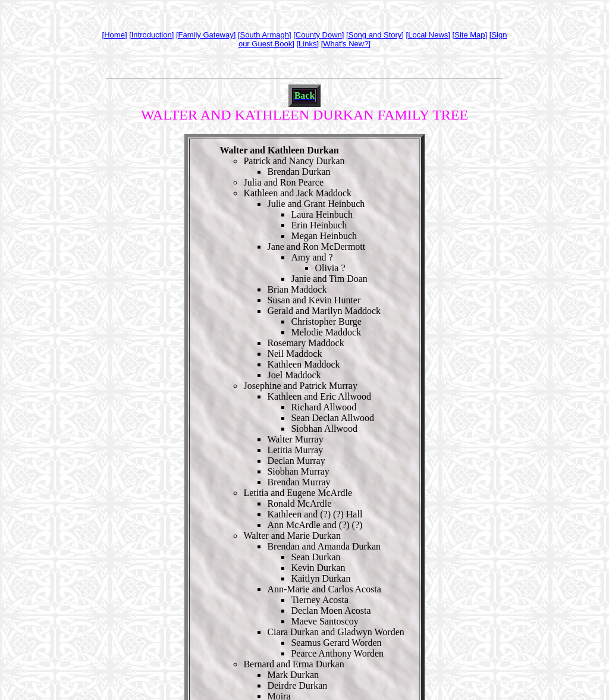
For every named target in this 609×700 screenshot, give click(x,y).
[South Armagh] (265, 35)
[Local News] (428, 35)
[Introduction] (151, 35)
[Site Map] (470, 35)
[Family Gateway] (206, 35)
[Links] (307, 44)
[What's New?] (346, 44)
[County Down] (318, 35)
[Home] (115, 35)
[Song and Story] (375, 35)
